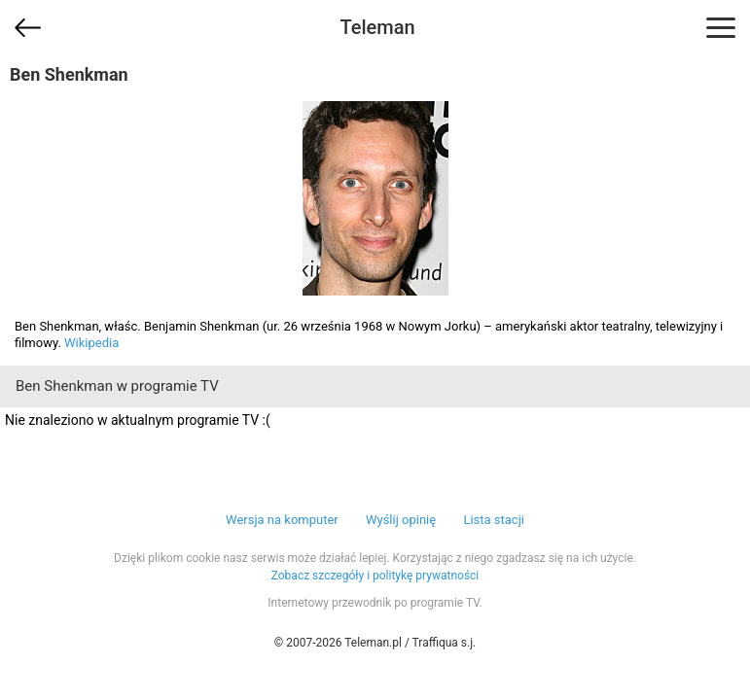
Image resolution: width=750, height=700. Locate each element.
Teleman (377, 27)
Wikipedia (91, 343)
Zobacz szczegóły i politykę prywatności (375, 576)
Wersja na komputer (282, 520)
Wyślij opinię (401, 520)
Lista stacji (494, 520)
